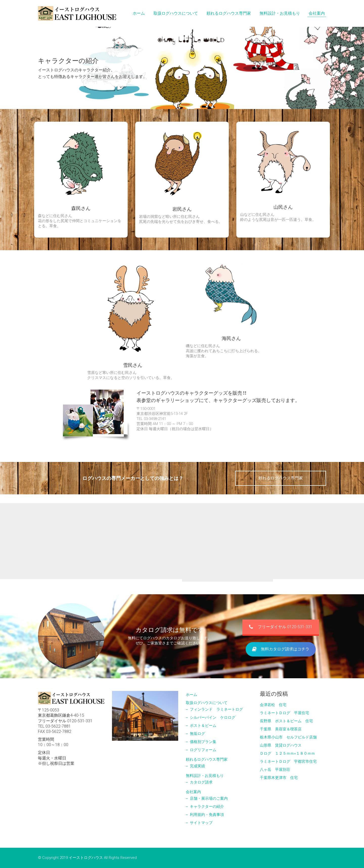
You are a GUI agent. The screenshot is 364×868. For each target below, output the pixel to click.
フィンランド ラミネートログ (216, 709)
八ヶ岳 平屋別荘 (275, 770)
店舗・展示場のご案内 (209, 798)
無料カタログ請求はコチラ (281, 662)
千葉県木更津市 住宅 (279, 778)
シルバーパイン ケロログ (213, 717)
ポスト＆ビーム (203, 726)
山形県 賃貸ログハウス (281, 745)
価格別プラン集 (203, 742)
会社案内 (193, 792)
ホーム (191, 695)
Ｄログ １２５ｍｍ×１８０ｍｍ (287, 753)
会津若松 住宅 (273, 705)
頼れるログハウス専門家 (281, 478)
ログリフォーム (203, 750)
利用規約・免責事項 (207, 815)
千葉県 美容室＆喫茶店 (281, 729)
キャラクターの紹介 (207, 807)
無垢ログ (197, 734)
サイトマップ (201, 823)
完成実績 (197, 766)
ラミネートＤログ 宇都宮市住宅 (288, 761)
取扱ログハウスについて (207, 703)
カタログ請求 (201, 782)
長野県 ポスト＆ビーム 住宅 (286, 721)
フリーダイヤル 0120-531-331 (281, 640)
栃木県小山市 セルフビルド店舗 (288, 737)
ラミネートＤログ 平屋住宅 (285, 713)
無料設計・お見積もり (205, 776)
